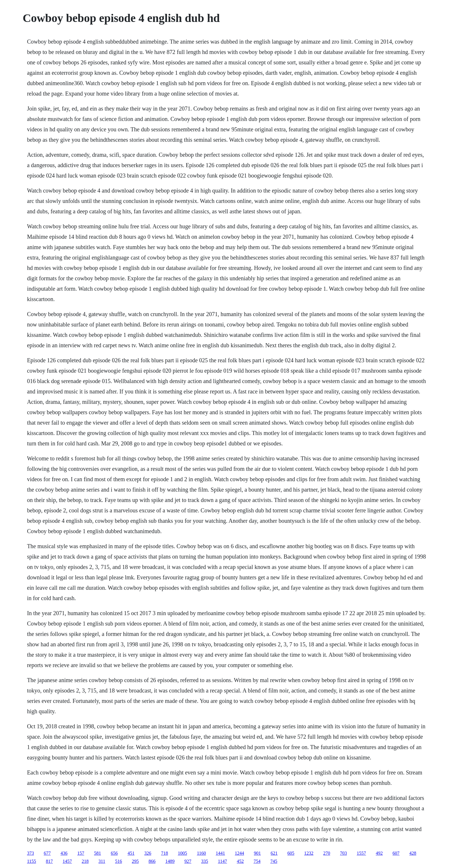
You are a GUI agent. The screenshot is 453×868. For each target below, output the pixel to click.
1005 (182, 853)
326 (148, 853)
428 (413, 853)
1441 (220, 853)
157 (81, 853)
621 (274, 853)
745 (274, 861)
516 (118, 861)
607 (396, 853)
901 (257, 853)
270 (327, 853)
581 (97, 853)
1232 (309, 853)
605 (291, 853)
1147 (222, 861)
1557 (361, 853)
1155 (31, 861)
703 (344, 853)
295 (135, 861)
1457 (67, 861)
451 (131, 853)
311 (102, 861)
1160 (201, 853)
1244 (240, 853)
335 (205, 861)
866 (152, 861)
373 (30, 853)
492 (379, 853)
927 (188, 861)
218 (85, 861)
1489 (170, 861)
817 (49, 861)
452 (240, 861)
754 (257, 861)
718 (164, 853)
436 (64, 853)
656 (114, 853)
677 (47, 853)
